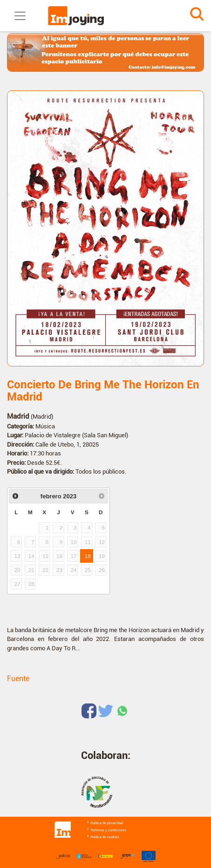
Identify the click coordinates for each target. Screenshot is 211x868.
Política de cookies (105, 837)
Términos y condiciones (109, 830)
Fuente (18, 679)
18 (88, 556)
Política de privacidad (107, 823)
